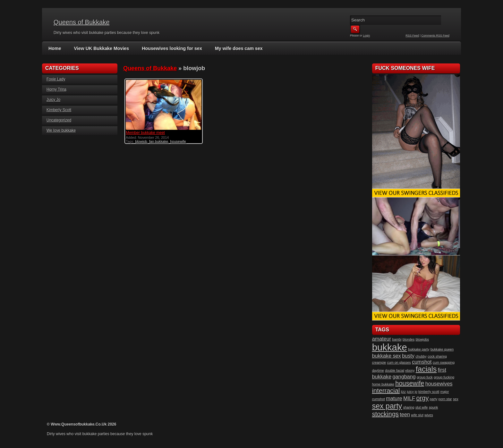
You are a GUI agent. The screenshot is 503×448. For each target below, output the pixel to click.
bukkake (390, 347)
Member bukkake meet (145, 133)
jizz (403, 392)
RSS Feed (413, 36)
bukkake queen (442, 349)
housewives (439, 384)
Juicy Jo (53, 100)
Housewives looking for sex (170, 48)
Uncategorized (59, 120)
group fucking (444, 377)
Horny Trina (56, 89)
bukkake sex (387, 356)
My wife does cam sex (236, 48)
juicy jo (412, 392)
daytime (378, 370)
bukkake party (419, 349)
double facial (395, 370)
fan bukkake (159, 141)
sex (456, 399)
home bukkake (383, 384)
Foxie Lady (56, 79)
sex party (387, 406)
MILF (409, 398)
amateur (382, 339)
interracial (386, 391)
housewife (178, 141)
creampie (379, 362)
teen (405, 414)
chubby (421, 356)
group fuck (425, 377)
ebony (410, 370)
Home (55, 48)
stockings (385, 414)
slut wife (422, 407)
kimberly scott (429, 392)
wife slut (417, 415)
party (434, 399)
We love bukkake (61, 130)
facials (426, 369)
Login (367, 36)
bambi (397, 339)
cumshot (422, 362)
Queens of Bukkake (82, 22)
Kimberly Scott (59, 110)
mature (394, 398)
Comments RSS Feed (435, 36)
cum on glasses (399, 362)
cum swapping (444, 362)
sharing (409, 407)
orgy (423, 398)
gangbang (404, 377)
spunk (433, 407)
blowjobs (422, 339)
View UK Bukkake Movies (101, 48)
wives (429, 415)
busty (408, 356)
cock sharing (437, 356)
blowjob (141, 141)
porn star (445, 399)
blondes (409, 339)
